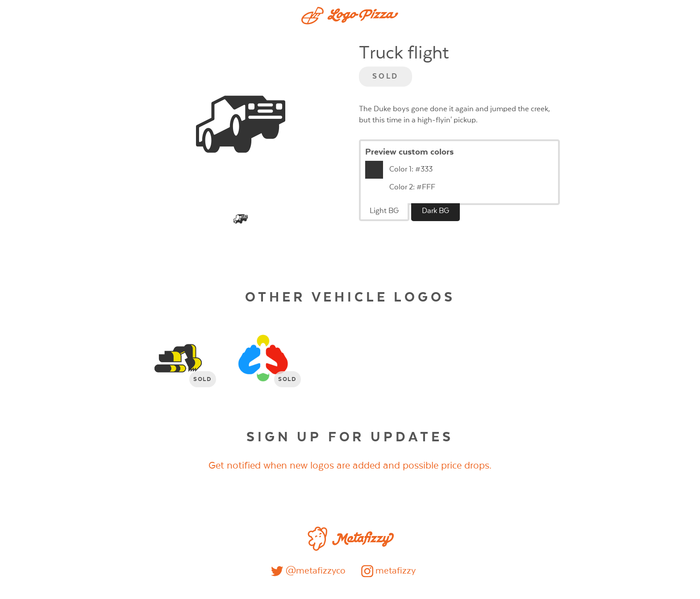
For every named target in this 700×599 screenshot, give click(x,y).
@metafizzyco (308, 571)
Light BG (384, 211)
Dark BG (435, 211)
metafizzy (388, 571)
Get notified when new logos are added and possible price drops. (350, 466)
